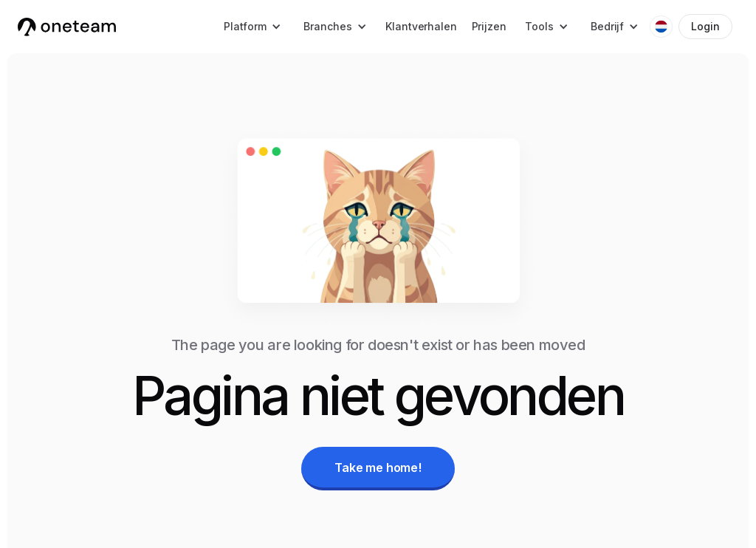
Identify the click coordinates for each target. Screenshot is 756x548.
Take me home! (378, 467)
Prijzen (489, 26)
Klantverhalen (421, 26)
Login (705, 26)
